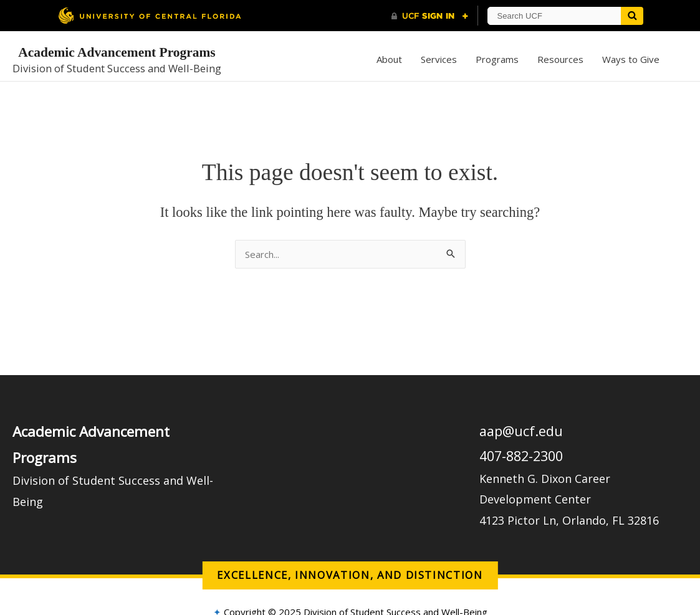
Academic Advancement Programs (117, 52)
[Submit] (632, 16)
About (389, 59)
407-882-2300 (521, 456)
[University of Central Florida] (150, 15)
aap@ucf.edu (521, 431)
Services (439, 59)
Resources (560, 59)
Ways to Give (631, 59)
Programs (497, 59)
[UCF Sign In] (430, 16)
